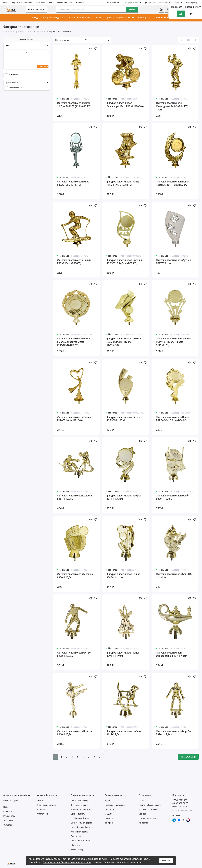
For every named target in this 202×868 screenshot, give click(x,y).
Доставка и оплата (147, 818)
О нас (6, 2)
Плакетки (109, 809)
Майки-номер (77, 850)
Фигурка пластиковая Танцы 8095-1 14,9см (123, 654)
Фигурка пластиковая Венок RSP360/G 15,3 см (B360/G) (173, 419)
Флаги (99, 18)
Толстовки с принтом (81, 809)
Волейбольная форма (81, 827)
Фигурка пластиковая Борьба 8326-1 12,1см (173, 733)
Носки (6, 807)
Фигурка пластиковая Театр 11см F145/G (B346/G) (123, 183)
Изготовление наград (115, 805)
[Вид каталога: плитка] (181, 40)
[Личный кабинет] (161, 9)
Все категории (37, 9)
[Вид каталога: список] (188, 40)
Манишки (75, 845)
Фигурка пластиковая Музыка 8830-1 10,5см (75, 576)
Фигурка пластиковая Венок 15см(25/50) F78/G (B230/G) (173, 183)
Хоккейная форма (79, 832)
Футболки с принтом (80, 805)
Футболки (8, 825)
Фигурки (109, 823)
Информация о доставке (22, 2)
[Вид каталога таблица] (195, 40)
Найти (132, 9)
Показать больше (188, 757)
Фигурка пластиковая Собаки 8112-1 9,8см (124, 733)
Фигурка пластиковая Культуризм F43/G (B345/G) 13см (172, 106)
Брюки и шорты (11, 800)
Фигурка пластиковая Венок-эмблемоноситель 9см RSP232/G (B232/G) (74, 342)
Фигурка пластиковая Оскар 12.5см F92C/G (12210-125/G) (74, 105)
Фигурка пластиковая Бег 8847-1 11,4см (175, 576)
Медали (108, 814)
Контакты (80, 2)
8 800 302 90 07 (180, 803)
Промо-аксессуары (139, 18)
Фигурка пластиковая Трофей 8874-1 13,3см (124, 497)
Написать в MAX (114, 2)
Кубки (108, 800)
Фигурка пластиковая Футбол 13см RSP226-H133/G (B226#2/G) (124, 342)
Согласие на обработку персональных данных (67, 862)
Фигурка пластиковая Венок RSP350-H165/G (123, 419)
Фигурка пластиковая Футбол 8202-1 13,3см (75, 654)
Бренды (142, 814)
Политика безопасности (150, 805)
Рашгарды (76, 836)
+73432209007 (170, 2)
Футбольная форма (80, 818)
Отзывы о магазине (64, 2)
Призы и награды (116, 18)
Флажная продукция (47, 805)
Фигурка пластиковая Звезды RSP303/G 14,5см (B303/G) (124, 262)
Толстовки (8, 820)
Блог (50, 2)
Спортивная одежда (54, 18)
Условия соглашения (148, 809)
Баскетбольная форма (81, 823)
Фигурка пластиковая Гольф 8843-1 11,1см (123, 576)
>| (111, 757)
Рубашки (8, 811)
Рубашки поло (10, 816)
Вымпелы (42, 809)
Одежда (36, 18)
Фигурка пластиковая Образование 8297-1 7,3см (172, 654)
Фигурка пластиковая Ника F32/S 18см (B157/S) (73, 183)
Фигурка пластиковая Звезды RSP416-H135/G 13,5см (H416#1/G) (174, 342)
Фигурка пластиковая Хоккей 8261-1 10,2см (74, 497)
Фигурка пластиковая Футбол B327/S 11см (173, 262)
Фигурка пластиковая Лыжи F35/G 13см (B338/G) (74, 262)
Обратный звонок (180, 806)
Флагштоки (42, 814)
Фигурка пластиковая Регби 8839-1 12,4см (173, 497)
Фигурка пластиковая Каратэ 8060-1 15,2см (74, 733)
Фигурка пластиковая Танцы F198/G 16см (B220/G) (74, 419)
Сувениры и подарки (164, 18)
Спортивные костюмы (81, 841)
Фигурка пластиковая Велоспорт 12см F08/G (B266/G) (125, 105)
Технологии (40, 2)
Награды (109, 818)
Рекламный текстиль (80, 18)
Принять (166, 861)
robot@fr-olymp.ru (139, 2)
